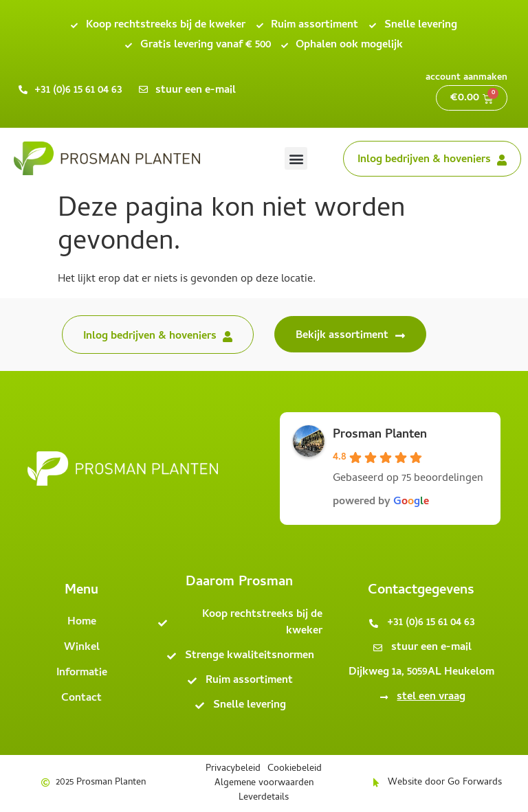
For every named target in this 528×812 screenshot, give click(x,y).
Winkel (82, 648)
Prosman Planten (380, 435)
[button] (296, 158)
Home (82, 622)
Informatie (82, 673)
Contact (81, 699)
